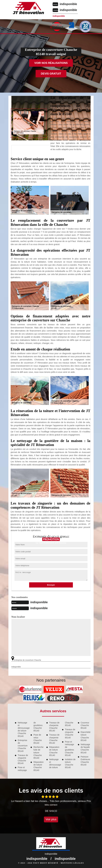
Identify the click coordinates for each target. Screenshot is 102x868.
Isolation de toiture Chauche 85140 (70, 763)
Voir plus (51, 819)
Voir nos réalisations (51, 63)
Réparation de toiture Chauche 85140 (39, 766)
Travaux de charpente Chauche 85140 (54, 727)
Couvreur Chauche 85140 (85, 725)
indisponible (68, 4)
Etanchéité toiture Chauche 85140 (86, 736)
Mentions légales (72, 863)
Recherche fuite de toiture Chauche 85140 (38, 752)
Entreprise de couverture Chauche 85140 (23, 746)
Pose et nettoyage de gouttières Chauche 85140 (69, 748)
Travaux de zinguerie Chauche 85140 (23, 759)
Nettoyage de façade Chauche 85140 (85, 748)
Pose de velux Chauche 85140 (38, 739)
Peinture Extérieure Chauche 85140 (85, 761)
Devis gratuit (51, 74)
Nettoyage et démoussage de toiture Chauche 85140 (23, 729)
